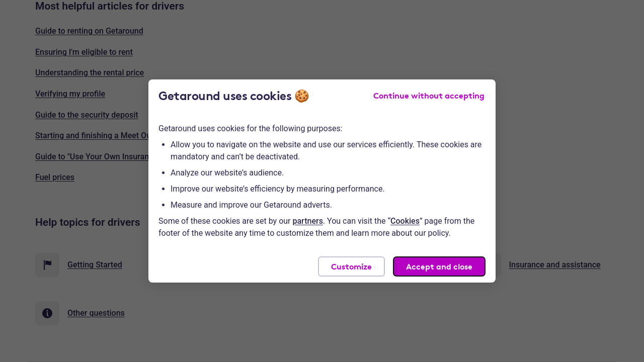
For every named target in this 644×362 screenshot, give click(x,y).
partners (308, 221)
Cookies (405, 221)
